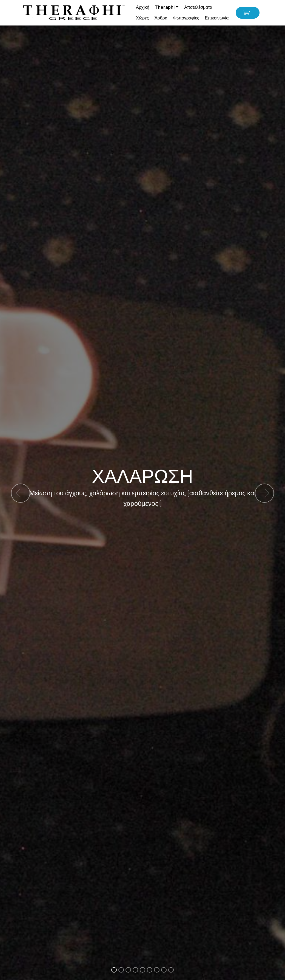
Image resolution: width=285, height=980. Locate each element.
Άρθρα (161, 18)
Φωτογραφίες (186, 18)
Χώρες (142, 18)
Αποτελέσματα (198, 7)
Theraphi (165, 7)
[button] (21, 493)
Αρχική (143, 7)
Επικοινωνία (217, 18)
